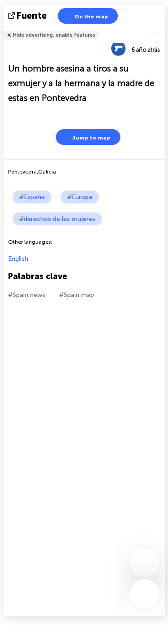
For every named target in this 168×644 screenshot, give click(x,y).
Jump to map (86, 137)
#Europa (80, 197)
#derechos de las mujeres (57, 219)
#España (32, 197)
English (18, 259)
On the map (86, 16)
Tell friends (161, 29)
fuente (28, 16)
